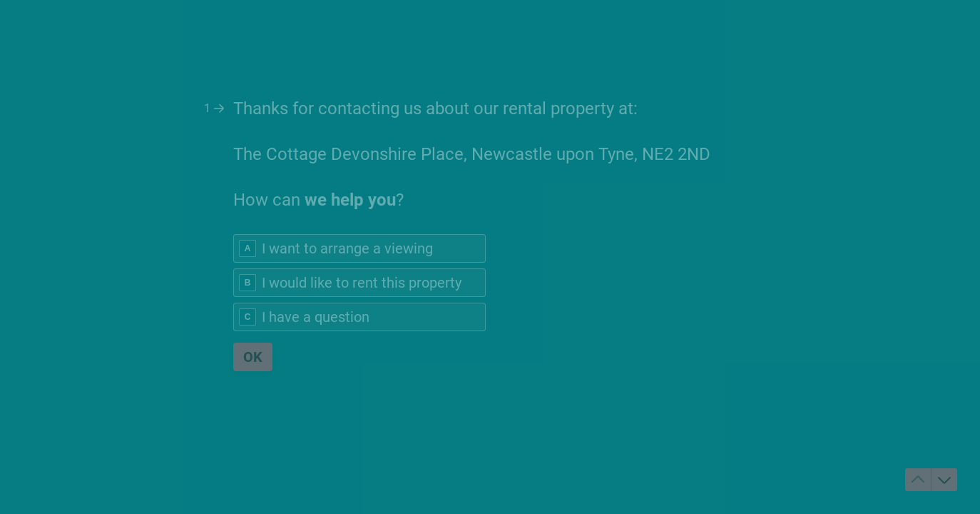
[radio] (359, 248)
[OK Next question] (253, 357)
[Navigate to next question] (944, 480)
